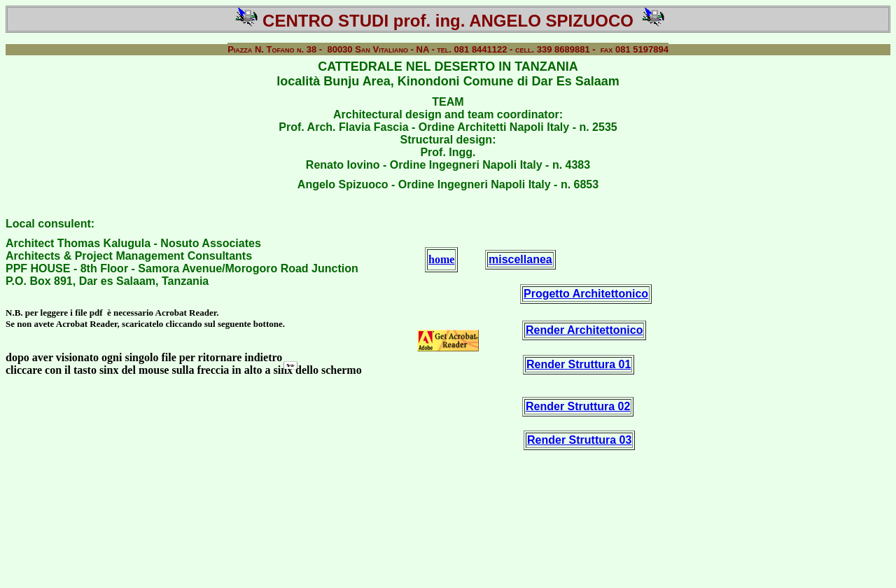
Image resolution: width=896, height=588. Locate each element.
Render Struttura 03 (579, 440)
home (441, 259)
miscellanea (520, 259)
